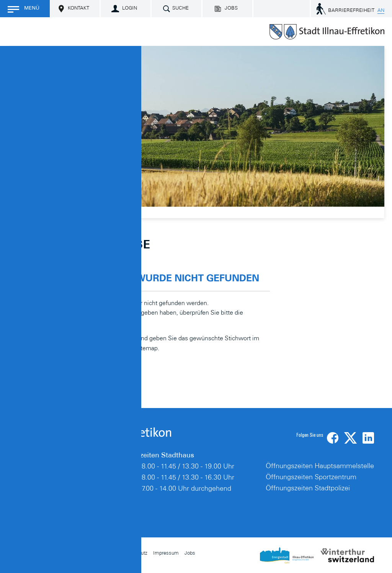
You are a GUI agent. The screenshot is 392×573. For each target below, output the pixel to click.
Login (130, 9)
